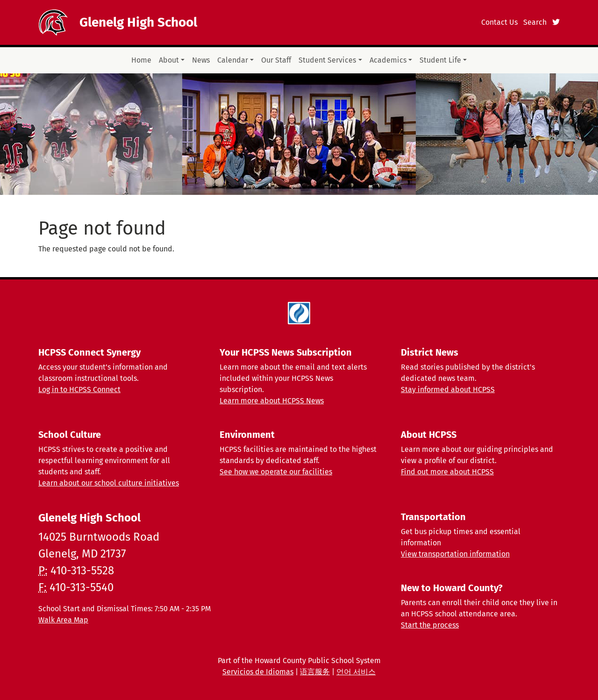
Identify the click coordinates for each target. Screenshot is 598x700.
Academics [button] (388, 60)
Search (535, 22)
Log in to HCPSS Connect (79, 389)
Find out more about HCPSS (447, 472)
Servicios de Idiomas (258, 672)
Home (141, 60)
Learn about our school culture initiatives (109, 483)
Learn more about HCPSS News (272, 401)
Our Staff (276, 60)
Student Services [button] (327, 60)
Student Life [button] (440, 60)
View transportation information (455, 554)
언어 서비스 (356, 672)
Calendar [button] (233, 60)
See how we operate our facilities (276, 472)
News (201, 60)
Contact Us (499, 22)
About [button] (169, 60)
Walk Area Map (63, 620)
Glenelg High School (138, 22)
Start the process (430, 625)
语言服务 (315, 672)
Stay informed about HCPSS (448, 389)
